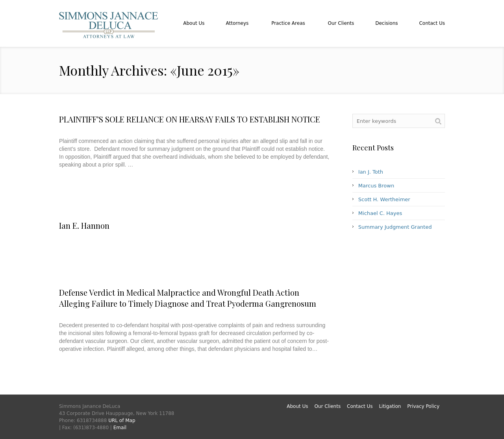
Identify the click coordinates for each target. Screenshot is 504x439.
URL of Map (122, 420)
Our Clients (327, 406)
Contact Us (360, 406)
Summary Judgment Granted (395, 227)
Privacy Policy (423, 406)
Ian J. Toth (371, 172)
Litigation (390, 406)
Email (120, 428)
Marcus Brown (376, 186)
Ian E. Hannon (84, 225)
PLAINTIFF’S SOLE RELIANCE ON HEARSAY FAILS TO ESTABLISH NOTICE (190, 119)
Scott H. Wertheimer (384, 199)
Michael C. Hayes (380, 213)
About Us (297, 406)
